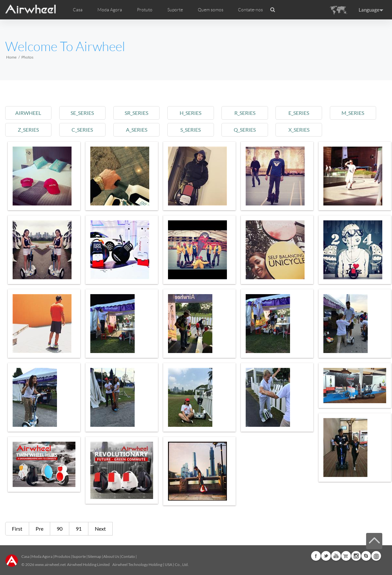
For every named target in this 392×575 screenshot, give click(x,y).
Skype (366, 556)
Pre (39, 529)
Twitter (326, 556)
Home (11, 57)
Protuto (145, 10)
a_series (137, 130)
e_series (299, 113)
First (17, 529)
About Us (111, 556)
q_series (245, 130)
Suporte (175, 10)
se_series (82, 113)
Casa (78, 10)
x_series (299, 130)
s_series (190, 130)
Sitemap (95, 556)
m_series (353, 113)
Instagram (356, 556)
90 (60, 529)
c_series (82, 130)
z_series (28, 130)
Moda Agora (42, 556)
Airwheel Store (346, 556)
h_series (190, 113)
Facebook (316, 556)
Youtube (336, 556)
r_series (245, 113)
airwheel (28, 113)
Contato (128, 556)
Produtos (62, 556)
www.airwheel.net (50, 564)
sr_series (136, 113)
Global (376, 556)
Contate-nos (250, 10)
